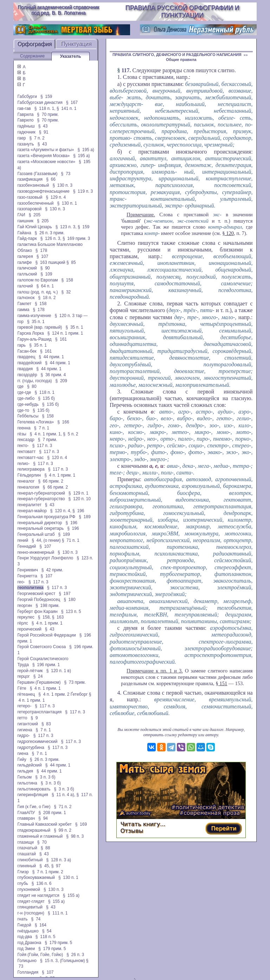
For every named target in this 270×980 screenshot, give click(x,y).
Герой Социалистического (43, 659)
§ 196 (78, 511)
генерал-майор (32, 511)
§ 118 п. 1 (44, 392)
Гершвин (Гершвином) (39, 682)
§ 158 (67, 280)
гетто (22, 718)
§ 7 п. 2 (37, 138)
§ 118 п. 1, (45, 108)
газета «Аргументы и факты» (46, 150)
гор (20, 322)
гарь (21, 345)
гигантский (28, 724)
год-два (24, 937)
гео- (21, 582)
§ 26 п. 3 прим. (50, 233)
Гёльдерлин (29, 475)
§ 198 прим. (47, 606)
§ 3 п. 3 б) (45, 777)
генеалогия (28, 487)
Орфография (34, 44)
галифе (24, 262)
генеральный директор (40, 523)
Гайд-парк (27, 238)
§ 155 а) (71, 895)
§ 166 (63, 422)
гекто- (23, 446)
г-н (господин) (31, 913)
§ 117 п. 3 (42, 446)
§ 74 (36, 919)
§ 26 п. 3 (75, 955)
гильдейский (29, 765)
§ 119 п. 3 (83, 191)
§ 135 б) (46, 398)
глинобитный (30, 860)
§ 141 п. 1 (67, 108)
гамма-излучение (34, 316)
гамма (23, 310)
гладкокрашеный (34, 830)
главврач (26, 818)
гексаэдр (26, 440)
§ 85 (71, 262)
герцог (23, 676)
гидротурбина (31, 748)
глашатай (27, 854)
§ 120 (228, 233)
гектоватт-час (30, 458)
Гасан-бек (27, 351)
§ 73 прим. (75, 682)
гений (23, 540)
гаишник (25, 221)
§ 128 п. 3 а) (59, 860)
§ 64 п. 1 (45, 286)
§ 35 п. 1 (36, 322)
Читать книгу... (143, 824)
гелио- (23, 464)
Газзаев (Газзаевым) (37, 174)
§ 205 (35, 215)
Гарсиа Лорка (30, 333)
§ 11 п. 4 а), (63, 795)
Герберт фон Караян (37, 612)
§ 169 (81, 824)
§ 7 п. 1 (42, 428)
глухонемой (29, 889)
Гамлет (24, 304)
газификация (30, 179)
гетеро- (24, 706)
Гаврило (25, 120)
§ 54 (47, 931)
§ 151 (221, 683)
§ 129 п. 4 (56, 197)
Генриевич (27, 570)
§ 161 (61, 339)
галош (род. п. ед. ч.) (37, 292)
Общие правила (181, 60)
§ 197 (65, 594)
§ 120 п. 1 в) (59, 671)
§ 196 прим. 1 (46, 665)
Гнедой (24, 925)
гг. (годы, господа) (34, 381)
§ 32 (66, 292)
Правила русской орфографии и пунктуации (182, 11)
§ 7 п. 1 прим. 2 (48, 872)
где (20, 386)
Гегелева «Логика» (36, 422)
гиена (23, 753)
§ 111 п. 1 (58, 913)
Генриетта (27, 576)
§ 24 (38, 676)
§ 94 (43, 818)
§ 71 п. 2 (63, 807)
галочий (25, 286)
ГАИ (21, 215)
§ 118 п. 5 (46, 937)
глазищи (25, 842)
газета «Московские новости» (46, 162)
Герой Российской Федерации (46, 635)
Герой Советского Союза (41, 647)
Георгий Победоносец (39, 600)
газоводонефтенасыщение (43, 191)
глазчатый (27, 848)
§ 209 (61, 381)
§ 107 (42, 256)
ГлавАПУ (26, 813)
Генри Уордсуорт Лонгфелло (45, 558)
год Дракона (29, 943)
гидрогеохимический (37, 742)
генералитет (29, 505)
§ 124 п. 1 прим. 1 (65, 333)
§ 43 (43, 126)
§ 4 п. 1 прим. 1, (46, 434)
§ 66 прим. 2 (51, 481)
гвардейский (29, 363)
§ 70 (42, 842)
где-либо (26, 398)
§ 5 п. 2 (70, 434)
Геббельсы (28, 416)
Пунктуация (76, 44)
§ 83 (46, 724)
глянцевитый (30, 907)
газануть (25, 144)
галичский (27, 268)
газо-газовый (30, 197)
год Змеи (26, 949)
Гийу (22, 759)
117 (125, 70)
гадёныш (26, 126)
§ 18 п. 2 (47, 298)
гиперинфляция (33, 795)
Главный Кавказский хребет (44, 824)
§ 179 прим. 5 (58, 943)
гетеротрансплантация (39, 712)
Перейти (224, 828)
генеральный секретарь (40, 528)
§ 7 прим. (48, 440)
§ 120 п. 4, (61, 511)
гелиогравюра (31, 469)
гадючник (26, 132)
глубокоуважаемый (36, 877)
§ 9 (34, 718)
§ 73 (66, 174)
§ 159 (46, 97)
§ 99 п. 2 (63, 830)
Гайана (24, 233)
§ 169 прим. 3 (76, 238)
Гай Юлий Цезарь (34, 227)
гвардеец (26, 357)
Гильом (24, 777)
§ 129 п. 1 (79, 493)
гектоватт (26, 452)
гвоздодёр (27, 375)
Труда (23, 665)
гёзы (22, 434)
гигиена (25, 730)
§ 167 (72, 103)
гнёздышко (28, 931)
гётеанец (26, 694)
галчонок (26, 298)
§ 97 (56, 866)
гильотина (27, 783)
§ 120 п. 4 (57, 458)
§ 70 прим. (48, 114)
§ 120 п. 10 (80, 499)
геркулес (26, 617)
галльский (27, 274)
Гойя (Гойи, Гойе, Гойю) (40, 955)
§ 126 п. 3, (51, 238)
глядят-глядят (31, 901)
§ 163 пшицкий (50, 262)
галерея (25, 256)
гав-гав (24, 108)
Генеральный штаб (36, 534)
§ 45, (45, 866)
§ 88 (46, 848)
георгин (25, 606)
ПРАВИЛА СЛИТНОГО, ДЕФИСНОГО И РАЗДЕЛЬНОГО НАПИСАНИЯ (177, 55)
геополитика (30, 588)
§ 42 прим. (52, 570)
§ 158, (44, 617)
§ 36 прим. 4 (53, 375)
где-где (24, 392)
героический (29, 629)
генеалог (26, 481)
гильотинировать (34, 789)
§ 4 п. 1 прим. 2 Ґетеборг (63, 694)
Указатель (71, 56)
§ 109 (46, 274)
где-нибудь (28, 404)
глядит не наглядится (38, 895)
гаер (21, 138)
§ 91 (44, 132)
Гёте (22, 688)
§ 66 (51, 179)
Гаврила (25, 114)
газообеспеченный (35, 203)
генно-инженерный (36, 552)
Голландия (28, 972)
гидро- (23, 736)
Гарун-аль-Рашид (34, 339)
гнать (22, 919)
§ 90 (45, 268)
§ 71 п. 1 (71, 540)
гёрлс (22, 623)
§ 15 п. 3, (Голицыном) (62, 961)
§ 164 (41, 925)
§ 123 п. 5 (71, 612)
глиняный (27, 866)
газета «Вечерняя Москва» (43, 156)
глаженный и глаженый (40, 836)
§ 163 (58, 617)
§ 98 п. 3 (75, 836)
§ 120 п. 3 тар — (71, 316)
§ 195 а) (86, 150)
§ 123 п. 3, (66, 227)
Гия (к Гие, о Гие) (34, 807)
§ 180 (69, 600)
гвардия (25, 369)
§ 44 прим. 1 (51, 357)
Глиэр (23, 872)
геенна (24, 428)
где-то (23, 410)
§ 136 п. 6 (42, 883)
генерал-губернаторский (41, 493)
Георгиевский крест (36, 594)
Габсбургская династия (40, 103)
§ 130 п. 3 (62, 185)
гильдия (25, 771)
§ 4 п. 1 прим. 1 (60, 475)
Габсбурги (27, 97)
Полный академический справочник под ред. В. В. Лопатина (58, 10)
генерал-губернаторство (41, 499)
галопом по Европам (37, 280)
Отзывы (132, 831)
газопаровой (29, 209)
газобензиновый (33, 185)
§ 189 (85, 517)
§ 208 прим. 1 (52, 813)
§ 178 (41, 250)
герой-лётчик (30, 671)
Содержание (32, 56)
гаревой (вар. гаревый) (40, 327)
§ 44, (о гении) (46, 540)
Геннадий (27, 546)
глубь (22, 883)
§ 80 (32, 386)
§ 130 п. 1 (67, 203)
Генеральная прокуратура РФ (46, 517)
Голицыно (27, 961)
